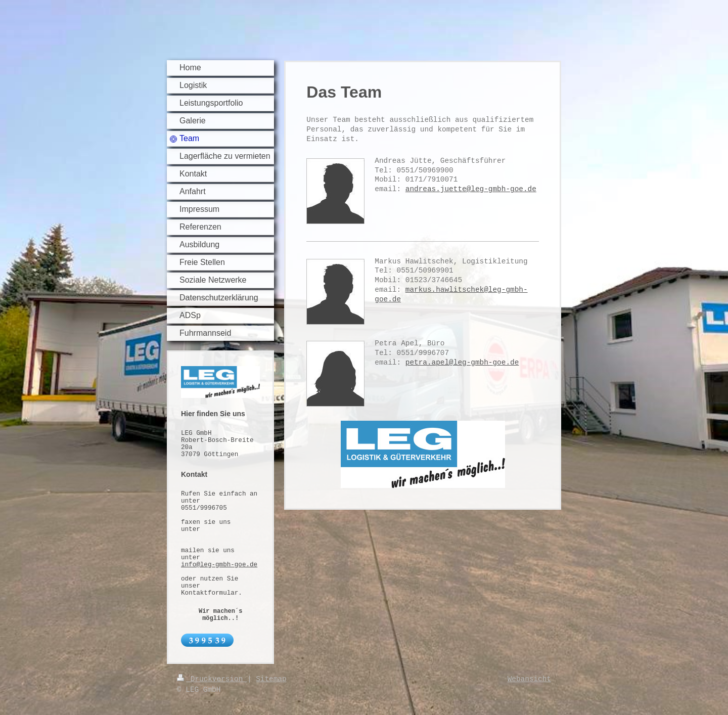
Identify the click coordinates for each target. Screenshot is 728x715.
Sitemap (271, 679)
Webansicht (529, 679)
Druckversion (212, 679)
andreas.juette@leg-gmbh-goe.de (471, 189)
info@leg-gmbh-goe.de (219, 565)
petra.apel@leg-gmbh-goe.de (462, 363)
